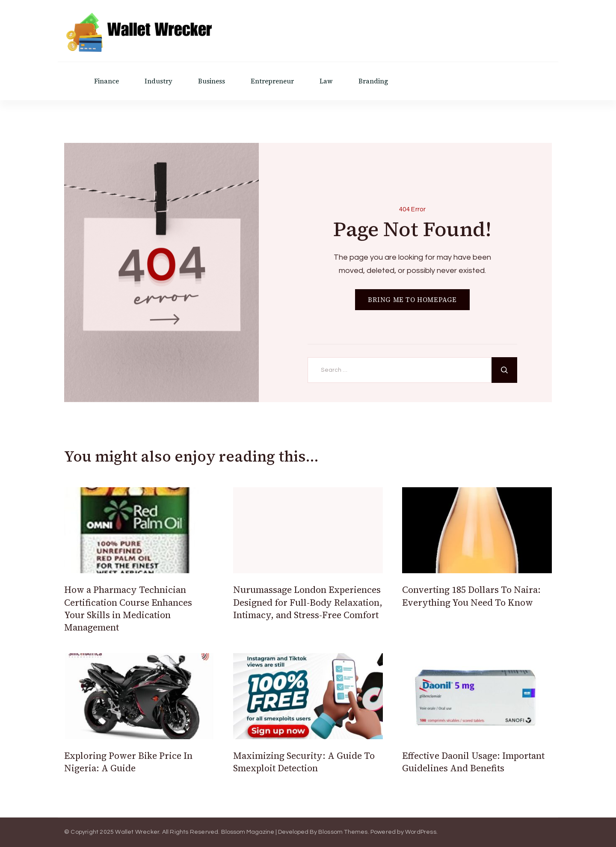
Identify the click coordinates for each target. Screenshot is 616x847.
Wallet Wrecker (137, 832)
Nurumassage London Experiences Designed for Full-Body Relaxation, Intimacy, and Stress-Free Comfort (308, 602)
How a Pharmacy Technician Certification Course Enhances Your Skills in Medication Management (128, 609)
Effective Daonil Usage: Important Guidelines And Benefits (473, 762)
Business (212, 81)
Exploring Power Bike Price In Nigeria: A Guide (128, 762)
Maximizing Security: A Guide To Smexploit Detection (304, 762)
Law (326, 81)
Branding (373, 81)
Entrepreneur (272, 81)
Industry (158, 81)
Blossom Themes (343, 832)
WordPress (421, 832)
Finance (107, 81)
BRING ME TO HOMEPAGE (412, 300)
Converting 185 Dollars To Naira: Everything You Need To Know (471, 596)
